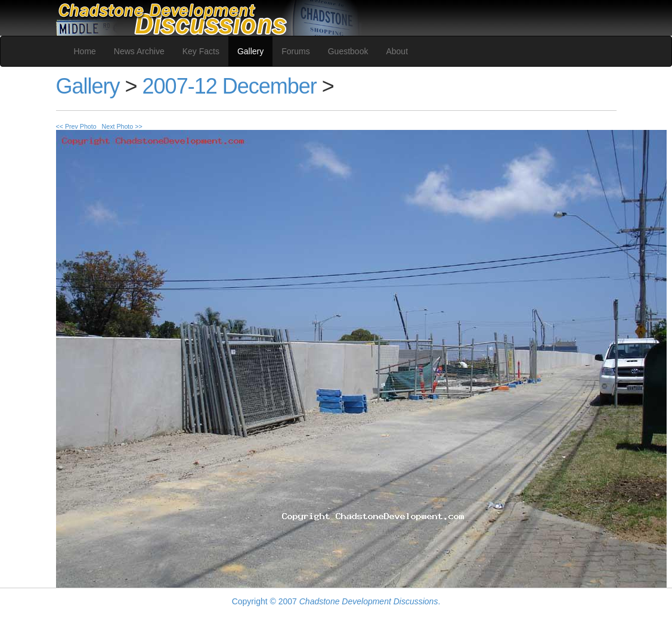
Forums (295, 51)
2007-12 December (230, 86)
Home (85, 51)
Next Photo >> (122, 126)
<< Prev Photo (76, 126)
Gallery (250, 51)
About (397, 51)
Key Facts (201, 51)
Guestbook (348, 51)
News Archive (139, 51)
